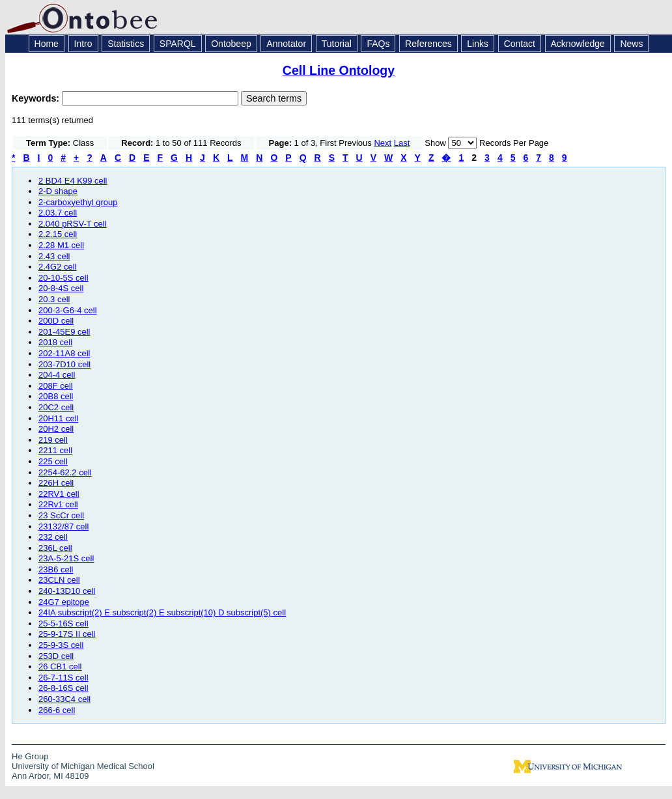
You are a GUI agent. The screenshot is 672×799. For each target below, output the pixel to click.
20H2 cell (56, 429)
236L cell (55, 548)
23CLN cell (59, 580)
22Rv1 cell (58, 504)
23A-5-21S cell (66, 558)
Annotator (286, 44)
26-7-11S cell (63, 678)
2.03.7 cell (58, 213)
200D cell (56, 321)
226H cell (56, 483)
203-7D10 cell (64, 364)
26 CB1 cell (60, 666)
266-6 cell (57, 710)
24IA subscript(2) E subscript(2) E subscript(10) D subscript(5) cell (162, 612)
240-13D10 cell (67, 591)
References (428, 44)
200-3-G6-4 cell (68, 310)
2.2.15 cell (58, 234)
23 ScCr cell (61, 515)
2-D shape (58, 191)
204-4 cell (57, 375)
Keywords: (37, 98)
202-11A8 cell (64, 353)
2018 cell (55, 342)
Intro (83, 44)
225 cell (53, 461)
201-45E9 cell (64, 332)
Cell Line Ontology (339, 70)
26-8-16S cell (63, 688)
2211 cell (55, 450)
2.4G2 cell (58, 267)
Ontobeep (231, 44)
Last (402, 143)
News (631, 44)
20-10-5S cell (63, 278)
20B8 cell (56, 396)
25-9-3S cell (61, 645)
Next (383, 143)
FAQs (378, 44)
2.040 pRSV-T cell (73, 224)
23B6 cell (56, 569)
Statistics (126, 44)
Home (47, 44)
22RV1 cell (59, 494)
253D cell (56, 656)
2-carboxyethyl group (78, 202)
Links (478, 44)
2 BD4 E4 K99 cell (73, 181)
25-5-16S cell (63, 624)
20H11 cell (58, 418)
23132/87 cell (63, 526)
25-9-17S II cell (67, 634)
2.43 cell (54, 256)
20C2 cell (56, 407)
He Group (30, 756)
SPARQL (178, 44)
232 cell (53, 537)
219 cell (53, 440)
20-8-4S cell (61, 288)
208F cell (56, 386)
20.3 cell (54, 299)
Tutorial (337, 44)
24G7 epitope (64, 602)
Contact (520, 44)
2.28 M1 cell (61, 245)
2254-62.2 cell (65, 472)
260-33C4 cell (64, 699)
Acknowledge (578, 44)
